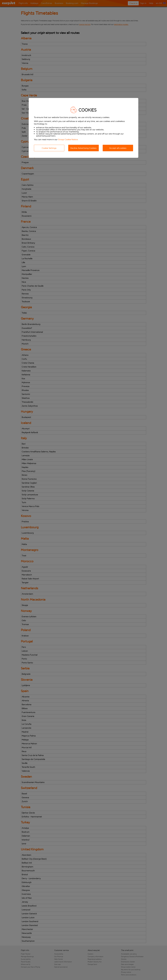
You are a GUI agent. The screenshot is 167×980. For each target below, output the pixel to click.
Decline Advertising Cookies (83, 148)
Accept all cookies (118, 148)
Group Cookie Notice (68, 139)
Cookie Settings (49, 148)
